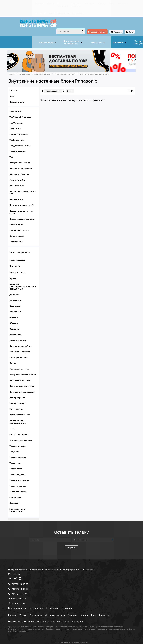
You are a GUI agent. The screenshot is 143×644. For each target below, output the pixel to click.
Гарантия (75, 3)
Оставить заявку (88, 26)
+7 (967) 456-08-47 (41, 10)
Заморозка (78, 604)
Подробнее (22, 625)
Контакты (102, 3)
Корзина (108, 26)
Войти (122, 26)
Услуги (32, 3)
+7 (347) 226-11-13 (60, 10)
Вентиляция (45, 604)
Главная (22, 3)
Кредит (85, 3)
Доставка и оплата (60, 3)
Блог (93, 3)
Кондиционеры (26, 604)
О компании (43, 3)
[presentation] (21, 54)
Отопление (62, 604)
